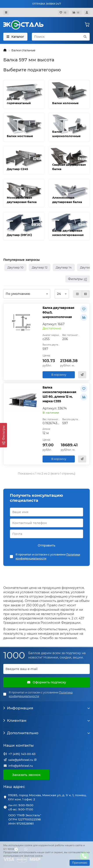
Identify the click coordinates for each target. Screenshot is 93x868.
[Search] (61, 37)
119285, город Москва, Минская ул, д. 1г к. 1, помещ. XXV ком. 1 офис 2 (47, 797)
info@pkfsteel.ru (21, 766)
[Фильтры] (4, 435)
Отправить (46, 545)
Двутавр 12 (40, 267)
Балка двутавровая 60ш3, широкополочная (58, 312)
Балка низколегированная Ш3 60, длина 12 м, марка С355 (59, 394)
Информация (46, 708)
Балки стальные (23, 50)
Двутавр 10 (15, 267)
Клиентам (46, 720)
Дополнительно (46, 733)
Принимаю (80, 863)
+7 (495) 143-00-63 (22, 754)
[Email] (46, 669)
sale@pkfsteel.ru (21, 760)
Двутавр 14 (64, 267)
